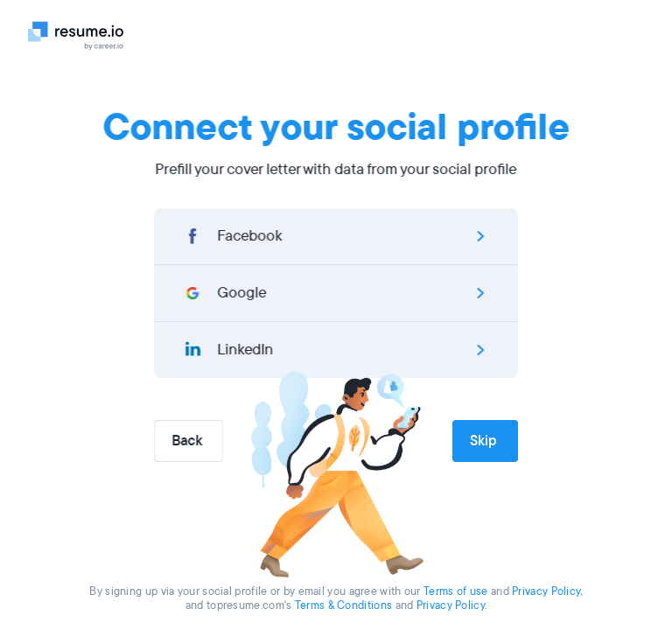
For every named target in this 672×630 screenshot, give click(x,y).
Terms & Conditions (343, 605)
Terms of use (456, 591)
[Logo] (83, 35)
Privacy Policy (546, 591)
